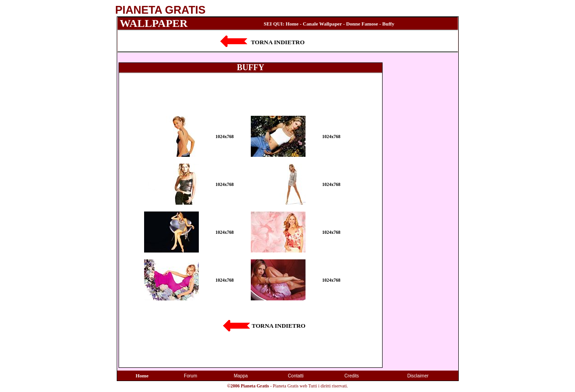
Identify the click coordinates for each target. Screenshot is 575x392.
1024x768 (225, 137)
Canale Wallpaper (322, 24)
